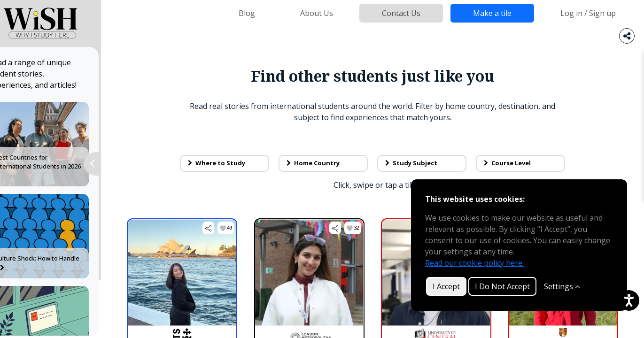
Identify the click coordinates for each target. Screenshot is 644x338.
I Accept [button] (446, 286)
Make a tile (492, 13)
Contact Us (401, 13)
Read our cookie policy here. (474, 263)
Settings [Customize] (562, 286)
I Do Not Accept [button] (502, 286)
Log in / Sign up (588, 13)
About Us (317, 13)
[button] (219, 228)
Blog (247, 13)
